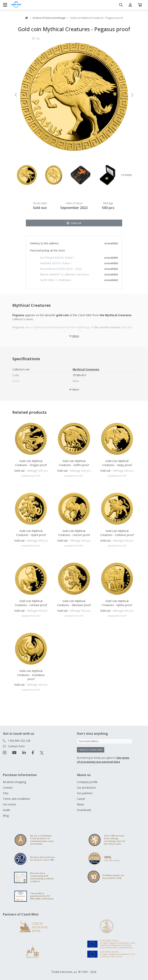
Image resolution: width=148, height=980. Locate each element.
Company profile (87, 782)
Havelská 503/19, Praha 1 (56, 263)
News (80, 804)
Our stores (10, 804)
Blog (6, 816)
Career (81, 799)
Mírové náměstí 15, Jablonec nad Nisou (64, 274)
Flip (36, 40)
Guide (6, 810)
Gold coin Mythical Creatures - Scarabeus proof (31, 675)
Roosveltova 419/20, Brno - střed (61, 269)
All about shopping (14, 782)
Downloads (84, 810)
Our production (86, 788)
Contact (8, 788)
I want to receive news (91, 750)
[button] (23, 95)
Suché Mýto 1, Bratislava (55, 280)
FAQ (6, 793)
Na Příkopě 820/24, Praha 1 (57, 258)
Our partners (85, 793)
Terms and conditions (16, 799)
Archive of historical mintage (49, 18)
